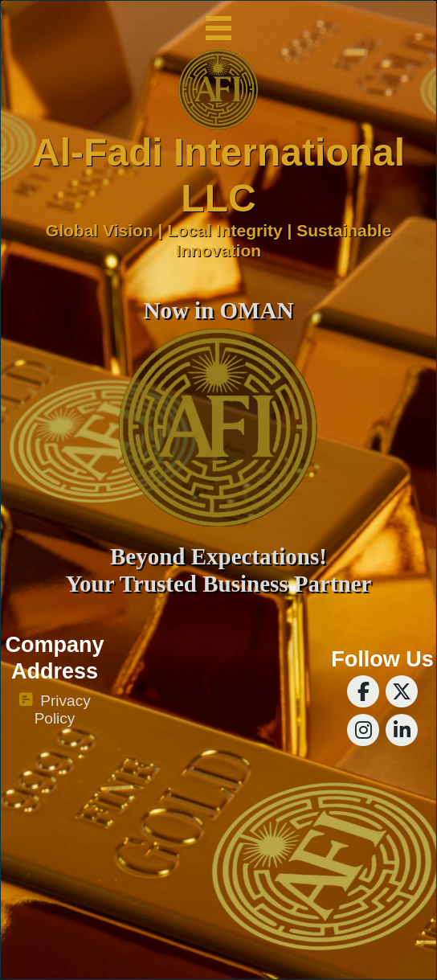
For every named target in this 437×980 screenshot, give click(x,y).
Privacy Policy (54, 710)
